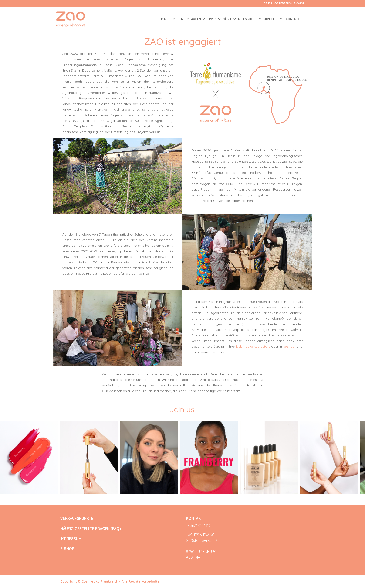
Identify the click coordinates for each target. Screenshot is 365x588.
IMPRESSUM (71, 539)
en (270, 3)
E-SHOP (299, 3)
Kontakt (293, 19)
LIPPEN (212, 19)
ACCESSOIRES (248, 19)
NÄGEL (228, 19)
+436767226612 (198, 526)
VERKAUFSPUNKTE (77, 518)
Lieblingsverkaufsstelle (253, 346)
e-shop (289, 346)
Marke (167, 19)
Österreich (283, 3)
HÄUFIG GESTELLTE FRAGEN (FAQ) (91, 529)
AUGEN (196, 19)
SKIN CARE (271, 19)
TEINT (181, 19)
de (265, 3)
